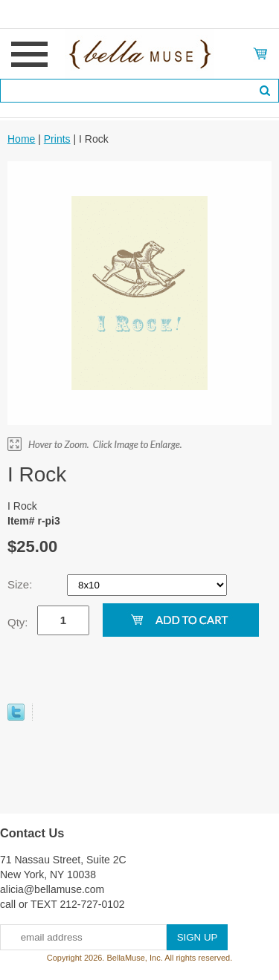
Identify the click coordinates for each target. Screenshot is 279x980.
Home (21, 139)
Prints (57, 139)
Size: (22, 584)
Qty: (18, 622)
